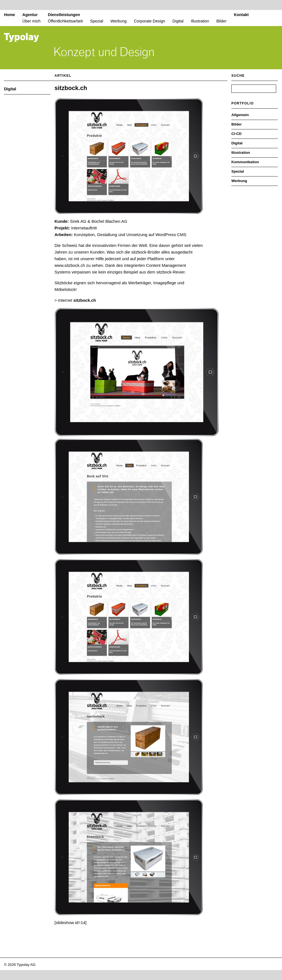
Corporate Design (149, 21)
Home (9, 15)
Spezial (97, 21)
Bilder (221, 21)
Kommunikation (245, 162)
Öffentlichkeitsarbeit (65, 21)
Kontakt (241, 15)
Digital (178, 21)
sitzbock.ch (71, 88)
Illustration (200, 21)
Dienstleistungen (64, 15)
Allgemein (240, 115)
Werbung (119, 21)
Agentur (30, 15)
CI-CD (236, 134)
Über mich (32, 21)
